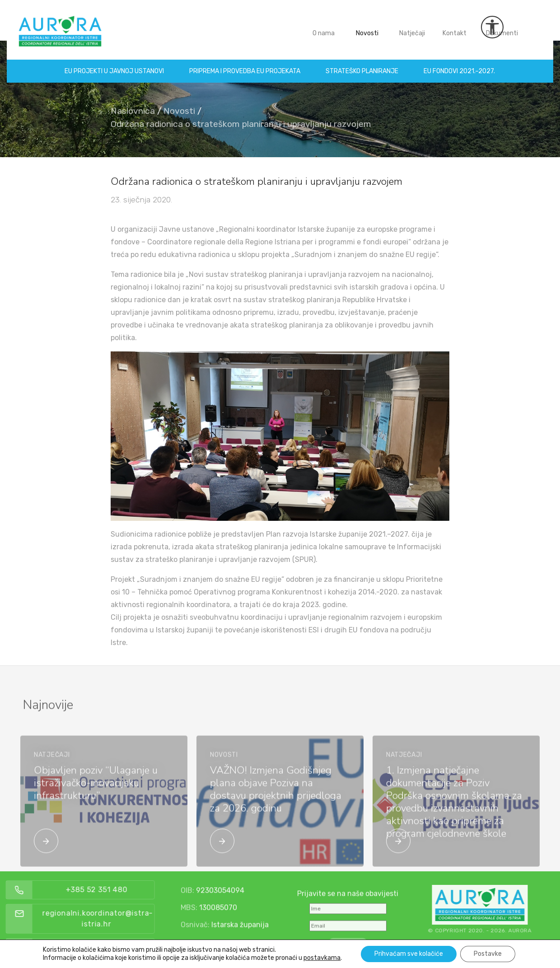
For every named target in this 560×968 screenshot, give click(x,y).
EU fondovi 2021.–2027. (460, 64)
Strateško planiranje (362, 64)
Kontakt (455, 26)
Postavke (488, 954)
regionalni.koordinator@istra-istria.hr (117, 919)
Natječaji (412, 26)
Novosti (367, 26)
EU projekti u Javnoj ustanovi (115, 64)
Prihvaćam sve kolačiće (409, 954)
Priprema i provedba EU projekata (245, 64)
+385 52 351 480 (116, 890)
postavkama (322, 958)
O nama (324, 26)
